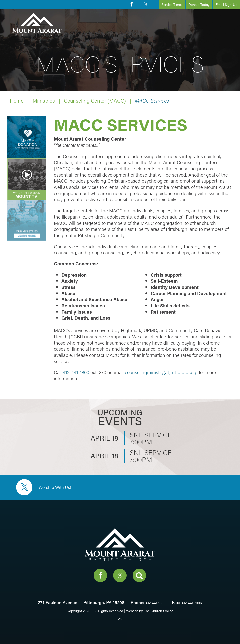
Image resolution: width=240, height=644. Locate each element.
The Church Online (159, 611)
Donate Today (199, 4)
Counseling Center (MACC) (95, 100)
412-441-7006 (192, 603)
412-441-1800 (76, 372)
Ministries (44, 100)
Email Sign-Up (227, 4)
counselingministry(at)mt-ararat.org (161, 372)
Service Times (172, 4)
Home (17, 100)
